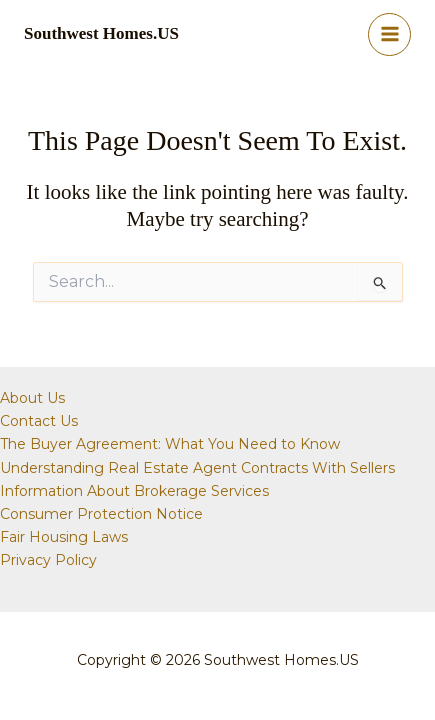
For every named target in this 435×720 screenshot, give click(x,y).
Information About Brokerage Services (134, 491)
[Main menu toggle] (389, 34)
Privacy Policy (48, 560)
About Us (32, 398)
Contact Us (39, 421)
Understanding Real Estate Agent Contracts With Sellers (197, 468)
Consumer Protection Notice (101, 514)
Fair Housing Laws (64, 537)
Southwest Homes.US (101, 33)
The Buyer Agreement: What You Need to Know (170, 444)
